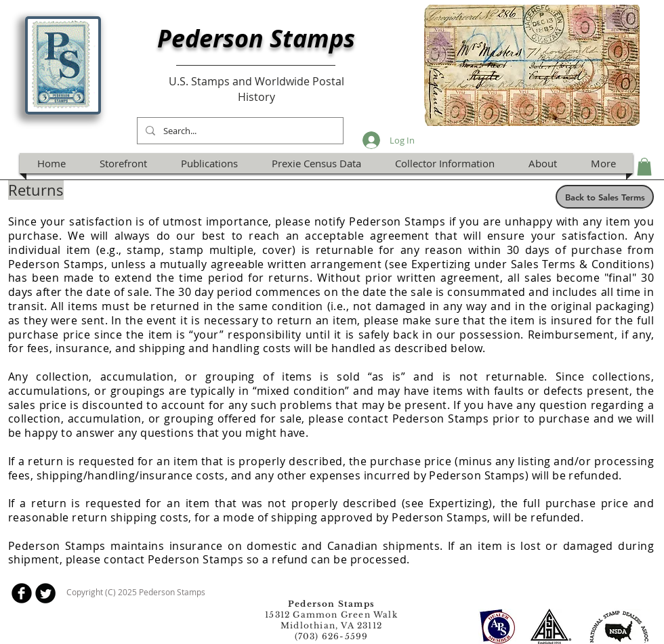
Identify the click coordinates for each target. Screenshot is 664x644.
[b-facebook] (22, 593)
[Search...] (239, 131)
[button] (644, 167)
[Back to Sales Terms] (605, 197)
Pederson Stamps (256, 38)
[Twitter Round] (45, 593)
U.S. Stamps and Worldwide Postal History (256, 89)
